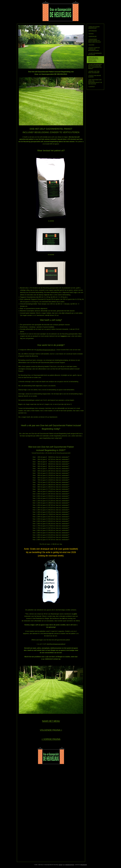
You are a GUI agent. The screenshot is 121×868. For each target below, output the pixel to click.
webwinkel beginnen (70, 865)
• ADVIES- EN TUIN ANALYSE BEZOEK (94, 72)
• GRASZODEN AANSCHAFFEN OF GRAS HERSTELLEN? (95, 41)
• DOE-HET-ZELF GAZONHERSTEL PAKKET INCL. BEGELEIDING (93, 60)
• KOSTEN (91, 45)
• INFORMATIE (92, 31)
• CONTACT (92, 87)
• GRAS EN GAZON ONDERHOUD (94, 27)
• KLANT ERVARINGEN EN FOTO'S (95, 54)
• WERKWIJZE (92, 37)
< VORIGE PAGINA (51, 739)
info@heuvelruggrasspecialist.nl (46, 350)
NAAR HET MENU (51, 721)
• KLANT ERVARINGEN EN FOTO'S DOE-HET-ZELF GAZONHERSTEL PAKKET (95, 66)
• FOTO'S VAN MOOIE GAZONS (95, 76)
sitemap (61, 865)
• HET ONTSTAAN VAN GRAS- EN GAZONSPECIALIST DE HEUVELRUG (95, 82)
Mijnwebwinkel (84, 865)
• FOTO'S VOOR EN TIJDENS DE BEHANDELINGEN (94, 49)
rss (64, 865)
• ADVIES (91, 34)
